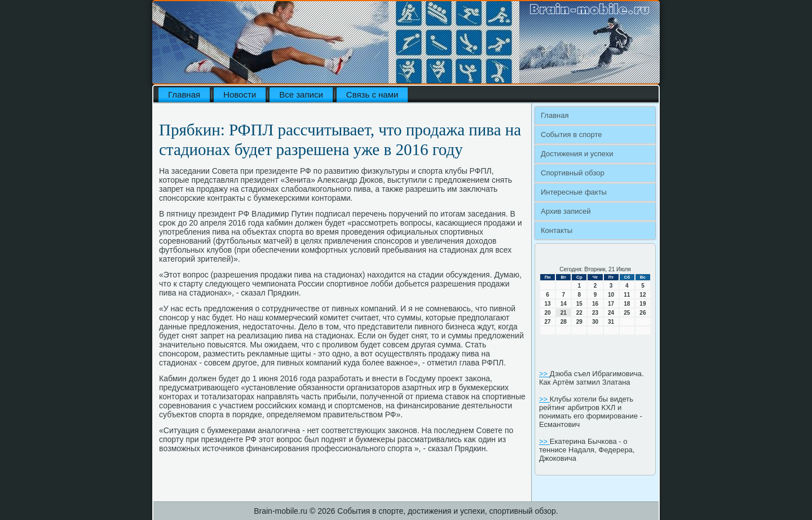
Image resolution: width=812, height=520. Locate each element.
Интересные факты (574, 192)
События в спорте (572, 135)
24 (611, 313)
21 (564, 313)
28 (564, 322)
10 (611, 295)
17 (611, 304)
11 (627, 295)
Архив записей (566, 211)
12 (643, 295)
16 (595, 304)
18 (627, 304)
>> (544, 374)
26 (643, 313)
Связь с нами (372, 94)
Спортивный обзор (573, 173)
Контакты (557, 230)
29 (579, 322)
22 (579, 313)
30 (595, 322)
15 (579, 304)
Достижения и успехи (577, 154)
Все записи (301, 94)
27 (548, 322)
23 (595, 313)
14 (564, 304)
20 (548, 313)
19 (643, 304)
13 (548, 304)
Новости (240, 94)
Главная (184, 94)
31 (611, 322)
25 (627, 313)
